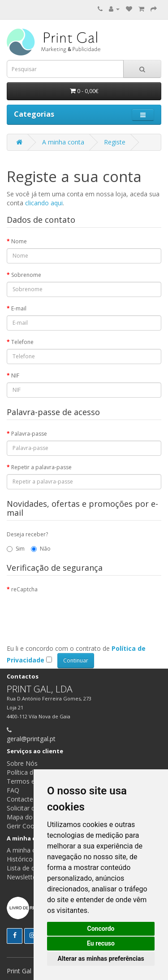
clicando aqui (44, 203)
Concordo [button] (101, 929)
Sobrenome (26, 275)
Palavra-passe (29, 434)
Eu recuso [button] (101, 943)
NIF (15, 375)
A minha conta (63, 142)
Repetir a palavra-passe (41, 467)
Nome (19, 241)
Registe (115, 142)
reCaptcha (24, 589)
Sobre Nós (22, 763)
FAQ (13, 790)
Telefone (22, 342)
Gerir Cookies (26, 826)
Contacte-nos (26, 799)
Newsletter (23, 877)
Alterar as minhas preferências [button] (101, 959)
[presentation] (75, 614)
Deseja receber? (27, 534)
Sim (16, 549)
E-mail (19, 308)
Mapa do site (26, 817)
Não (41, 549)
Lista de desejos (30, 868)
